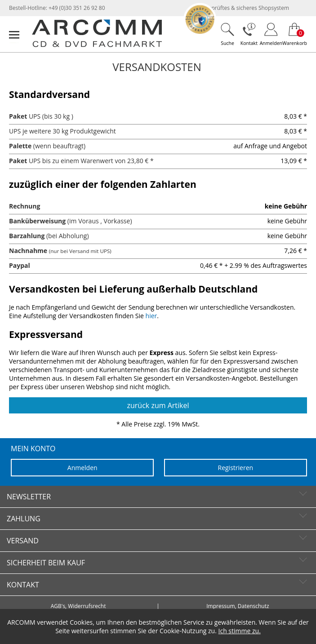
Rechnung (24, 206)
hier (151, 316)
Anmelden (82, 468)
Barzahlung (27, 236)
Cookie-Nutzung (183, 631)
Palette (20, 146)
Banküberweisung (37, 221)
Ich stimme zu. (240, 631)
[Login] (271, 34)
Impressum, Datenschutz (238, 606)
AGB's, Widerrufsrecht (78, 606)
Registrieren (236, 468)
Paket (18, 116)
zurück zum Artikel (158, 405)
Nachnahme (28, 251)
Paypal (20, 265)
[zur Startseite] (97, 45)
